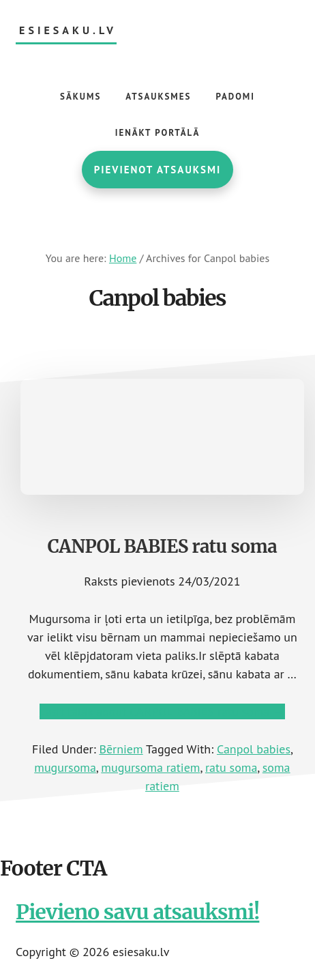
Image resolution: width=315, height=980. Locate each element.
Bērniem (121, 749)
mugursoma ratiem (150, 767)
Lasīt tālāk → (162, 711)
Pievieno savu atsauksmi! (137, 912)
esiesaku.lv (68, 30)
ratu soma (231, 767)
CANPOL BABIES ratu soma (163, 546)
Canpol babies (254, 749)
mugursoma (65, 767)
